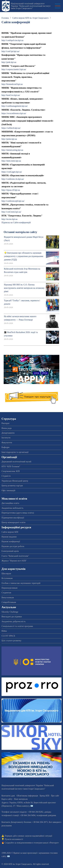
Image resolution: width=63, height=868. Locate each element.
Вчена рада (7, 428)
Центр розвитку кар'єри (12, 486)
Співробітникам (9, 602)
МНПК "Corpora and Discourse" (19, 66)
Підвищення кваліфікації (13, 518)
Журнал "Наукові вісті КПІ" (14, 561)
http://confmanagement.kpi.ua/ (15, 106)
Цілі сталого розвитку (11, 641)
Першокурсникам (10, 588)
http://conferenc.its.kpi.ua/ (13, 179)
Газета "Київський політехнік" (15, 556)
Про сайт (55, 796)
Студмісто (6, 476)
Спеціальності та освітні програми (17, 626)
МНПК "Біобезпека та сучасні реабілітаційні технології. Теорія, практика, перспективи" (25, 77)
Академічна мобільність (12, 508)
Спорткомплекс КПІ (11, 471)
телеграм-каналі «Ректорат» (46, 843)
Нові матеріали (21, 799)
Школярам (6, 574)
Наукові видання (9, 537)
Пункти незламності (14, 839)
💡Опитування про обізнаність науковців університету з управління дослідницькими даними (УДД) (24, 256)
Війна (4, 631)
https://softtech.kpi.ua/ (11, 128)
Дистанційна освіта (10, 503)
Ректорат (5, 423)
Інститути (6, 438)
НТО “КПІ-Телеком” (11, 467)
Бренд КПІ (45, 796)
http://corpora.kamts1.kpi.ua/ (14, 69)
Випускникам (8, 598)
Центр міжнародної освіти (13, 522)
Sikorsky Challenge (10, 612)
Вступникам (7, 578)
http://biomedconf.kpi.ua (12, 84)
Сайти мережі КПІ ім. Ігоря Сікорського (30, 18)
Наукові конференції (11, 541)
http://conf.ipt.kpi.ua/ (11, 51)
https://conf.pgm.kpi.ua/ (12, 172)
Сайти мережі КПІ (10, 532)
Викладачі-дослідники (12, 617)
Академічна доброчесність (14, 621)
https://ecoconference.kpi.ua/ (14, 113)
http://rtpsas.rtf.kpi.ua (11, 190)
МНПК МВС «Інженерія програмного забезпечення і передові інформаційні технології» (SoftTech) (27, 121)
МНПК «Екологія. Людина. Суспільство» (23, 110)
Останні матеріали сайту (20, 232)
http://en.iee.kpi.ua (10, 219)
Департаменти (8, 433)
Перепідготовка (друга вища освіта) (18, 513)
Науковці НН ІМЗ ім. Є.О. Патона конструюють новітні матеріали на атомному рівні (24, 288)
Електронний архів (10, 551)
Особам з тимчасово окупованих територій (21, 583)
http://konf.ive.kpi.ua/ (11, 95)
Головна (5, 18)
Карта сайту (7, 799)
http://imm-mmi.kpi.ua (11, 161)
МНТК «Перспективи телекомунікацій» (23, 175)
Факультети (7, 443)
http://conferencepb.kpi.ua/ (13, 201)
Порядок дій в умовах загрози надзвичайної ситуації (28, 836)
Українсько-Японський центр (15, 481)
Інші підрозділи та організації (15, 452)
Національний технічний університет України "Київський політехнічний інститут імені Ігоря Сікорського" (31, 6)
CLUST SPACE (8, 636)
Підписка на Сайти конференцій (16, 223)
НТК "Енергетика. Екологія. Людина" (22, 216)
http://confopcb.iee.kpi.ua (12, 40)
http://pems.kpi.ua (9, 139)
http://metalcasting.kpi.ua (12, 150)
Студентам (6, 593)
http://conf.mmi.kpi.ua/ (11, 212)
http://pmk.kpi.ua (9, 62)
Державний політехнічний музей (16, 462)
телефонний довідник (46, 815)
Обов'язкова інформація (27, 796)
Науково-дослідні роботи (13, 546)
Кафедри (5, 447)
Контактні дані (8, 796)
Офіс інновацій (8, 490)
